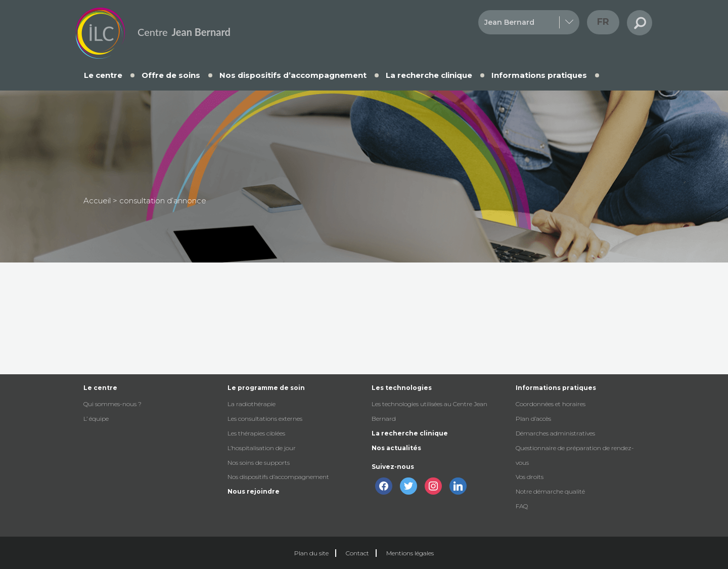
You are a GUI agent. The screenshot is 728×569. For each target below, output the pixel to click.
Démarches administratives (555, 433)
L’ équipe (96, 419)
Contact (357, 553)
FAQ (522, 506)
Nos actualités (396, 448)
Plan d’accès (533, 419)
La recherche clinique (429, 75)
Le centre (103, 75)
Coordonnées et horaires (551, 404)
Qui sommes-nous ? (112, 404)
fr (603, 22)
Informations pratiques (539, 75)
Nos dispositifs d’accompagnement (293, 75)
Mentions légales (410, 553)
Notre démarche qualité (550, 491)
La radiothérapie (252, 404)
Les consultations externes (265, 419)
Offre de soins (171, 75)
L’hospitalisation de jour (262, 448)
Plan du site (311, 553)
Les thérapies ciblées (256, 433)
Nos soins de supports (259, 463)
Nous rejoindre (254, 491)
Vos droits (530, 477)
